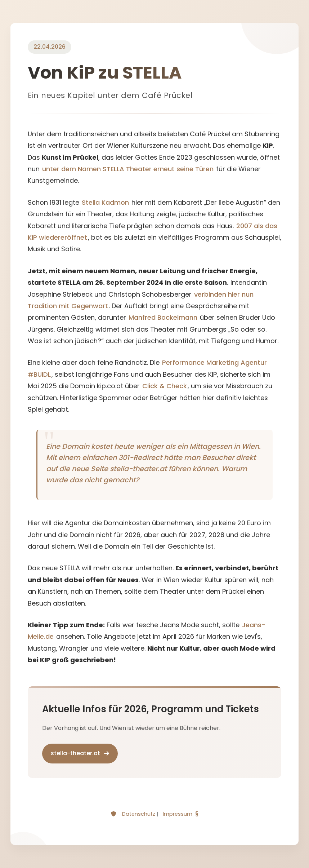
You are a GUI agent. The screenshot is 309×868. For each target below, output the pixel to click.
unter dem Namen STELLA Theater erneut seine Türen (128, 169)
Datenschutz (139, 814)
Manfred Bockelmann (163, 317)
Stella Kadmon (105, 202)
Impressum (178, 814)
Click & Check (165, 386)
